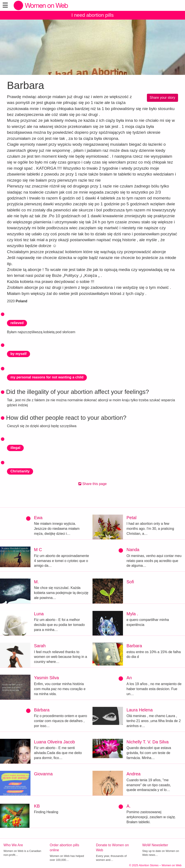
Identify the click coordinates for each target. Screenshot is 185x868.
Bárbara (42, 710)
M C (38, 550)
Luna (39, 614)
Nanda (133, 550)
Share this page (93, 484)
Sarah (40, 646)
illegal (15, 448)
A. (129, 806)
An (129, 678)
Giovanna (43, 774)
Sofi (130, 582)
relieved (17, 323)
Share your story (162, 98)
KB (37, 806)
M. (36, 582)
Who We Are (13, 845)
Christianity (20, 471)
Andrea (134, 774)
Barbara (134, 646)
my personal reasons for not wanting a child (47, 377)
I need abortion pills (92, 15)
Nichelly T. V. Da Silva (147, 742)
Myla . (132, 614)
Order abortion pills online (65, 848)
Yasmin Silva (46, 678)
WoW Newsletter (155, 845)
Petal (131, 518)
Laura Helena (140, 710)
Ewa (38, 518)
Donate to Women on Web (112, 848)
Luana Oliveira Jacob (54, 742)
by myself (18, 354)
